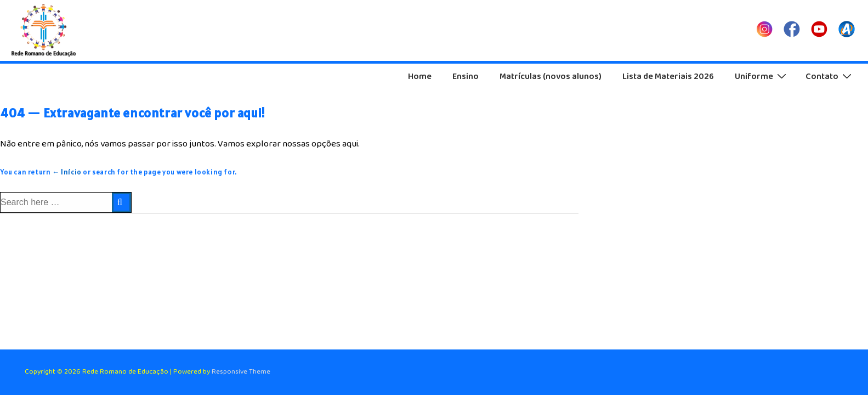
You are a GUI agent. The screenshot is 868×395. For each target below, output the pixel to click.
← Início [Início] (67, 172)
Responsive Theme (241, 372)
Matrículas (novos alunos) (551, 77)
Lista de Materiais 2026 (668, 77)
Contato (830, 76)
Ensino (466, 77)
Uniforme (762, 76)
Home (420, 77)
